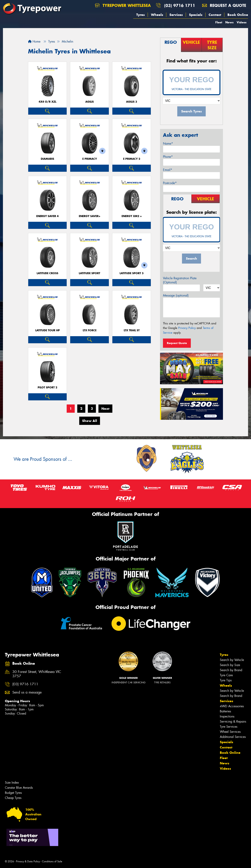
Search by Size (230, 665)
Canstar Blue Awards (19, 788)
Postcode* (170, 183)
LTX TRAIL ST (132, 330)
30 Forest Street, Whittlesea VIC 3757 (37, 674)
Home (34, 42)
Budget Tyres (13, 793)
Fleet (219, 22)
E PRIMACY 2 (132, 159)
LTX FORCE (90, 330)
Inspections (227, 716)
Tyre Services (229, 727)
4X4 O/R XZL (47, 102)
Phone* (168, 157)
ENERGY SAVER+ (90, 216)
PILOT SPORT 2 (47, 387)
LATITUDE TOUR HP (48, 330)
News (229, 22)
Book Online (238, 15)
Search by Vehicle (232, 660)
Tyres (141, 15)
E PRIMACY (90, 159)
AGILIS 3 (132, 102)
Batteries (225, 711)
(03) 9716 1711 (180, 5)
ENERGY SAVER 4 (47, 216)
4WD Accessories (232, 706)
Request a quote (224, 5)
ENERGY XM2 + (132, 216)
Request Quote (177, 343)
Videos (242, 22)
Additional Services (233, 737)
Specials (196, 15)
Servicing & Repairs (233, 722)
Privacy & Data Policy (28, 861)
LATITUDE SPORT (90, 273)
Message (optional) (176, 295)
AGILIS (90, 102)
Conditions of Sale (52, 861)
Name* (168, 144)
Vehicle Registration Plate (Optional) (180, 280)
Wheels (157, 15)
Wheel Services (230, 732)
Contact (215, 15)
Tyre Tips (226, 680)
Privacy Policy (187, 328)
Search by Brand (231, 670)
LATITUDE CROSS (47, 273)
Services (176, 15)
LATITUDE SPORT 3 (132, 273)
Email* (168, 170)
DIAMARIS (47, 159)
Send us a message (27, 692)
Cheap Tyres (13, 798)
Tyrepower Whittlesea (123, 5)
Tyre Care (226, 675)
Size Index (12, 783)
